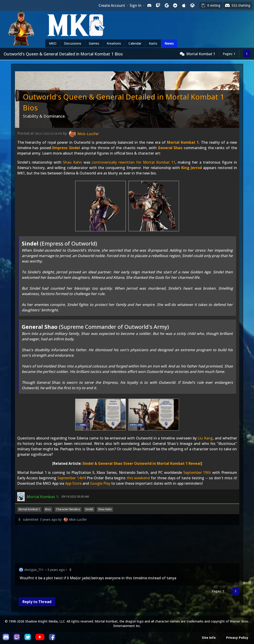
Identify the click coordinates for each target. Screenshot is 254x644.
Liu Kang (205, 438)
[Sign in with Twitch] (158, 5)
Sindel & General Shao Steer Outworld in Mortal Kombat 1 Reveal (142, 463)
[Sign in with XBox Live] (192, 5)
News (169, 43)
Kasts (153, 43)
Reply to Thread (37, 602)
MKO (53, 43)
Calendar (135, 43)
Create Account (112, 5)
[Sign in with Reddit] (175, 5)
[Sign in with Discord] (149, 5)
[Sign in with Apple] (184, 5)
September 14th (71, 478)
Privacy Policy (237, 638)
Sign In (135, 5)
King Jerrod (192, 168)
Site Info (209, 638)
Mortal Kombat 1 (201, 54)
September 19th (197, 472)
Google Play (100, 483)
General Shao (170, 148)
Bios (48, 509)
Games (94, 43)
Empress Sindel (66, 148)
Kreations (114, 43)
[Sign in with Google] (167, 5)
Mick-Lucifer (78, 519)
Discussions (73, 43)
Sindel (89, 509)
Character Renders (68, 509)
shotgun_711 (34, 570)
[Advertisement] (127, 545)
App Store (73, 483)
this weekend (138, 478)
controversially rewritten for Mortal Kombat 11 (133, 162)
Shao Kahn (73, 162)
